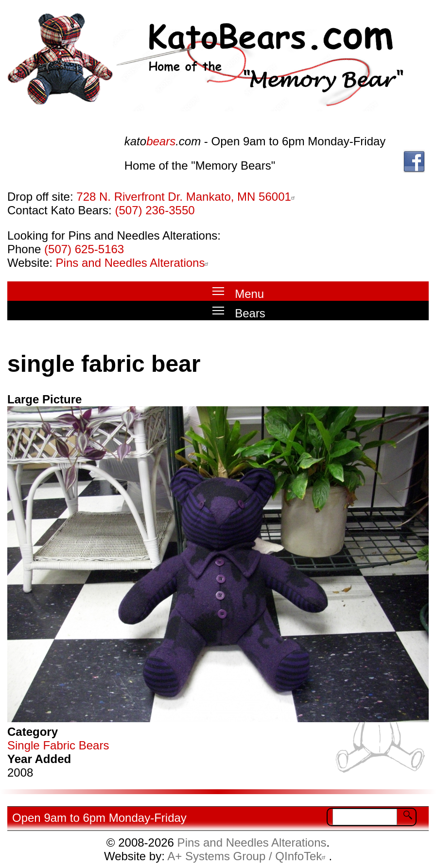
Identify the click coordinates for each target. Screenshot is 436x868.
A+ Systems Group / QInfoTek (248, 856)
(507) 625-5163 (84, 249)
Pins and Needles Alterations (134, 263)
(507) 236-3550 (155, 210)
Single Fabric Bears (58, 745)
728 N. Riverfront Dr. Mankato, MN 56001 (187, 197)
